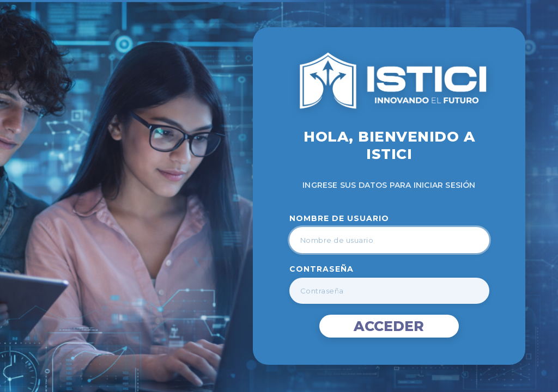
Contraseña (322, 269)
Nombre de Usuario (339, 218)
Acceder (389, 326)
